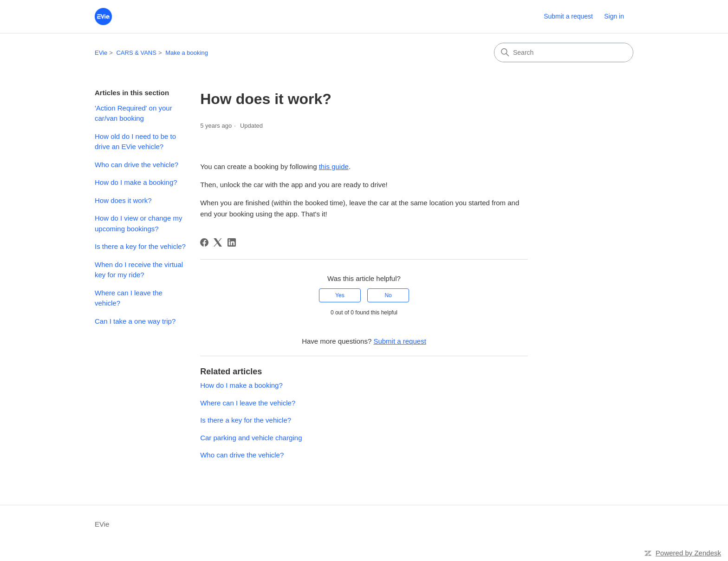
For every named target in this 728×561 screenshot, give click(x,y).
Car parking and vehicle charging (251, 438)
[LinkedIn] (232, 242)
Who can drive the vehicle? (136, 165)
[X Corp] (218, 242)
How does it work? (123, 200)
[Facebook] (204, 242)
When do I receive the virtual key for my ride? (139, 270)
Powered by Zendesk (688, 553)
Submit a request (568, 16)
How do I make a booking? (136, 182)
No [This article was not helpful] (388, 295)
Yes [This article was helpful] (340, 295)
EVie (101, 53)
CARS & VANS (136, 53)
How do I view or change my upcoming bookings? (138, 223)
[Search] (564, 52)
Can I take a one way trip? (135, 321)
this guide (334, 166)
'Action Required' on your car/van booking (133, 113)
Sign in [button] (614, 16)
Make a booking (187, 53)
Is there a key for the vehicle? (140, 246)
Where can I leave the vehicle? (129, 298)
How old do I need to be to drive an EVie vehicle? (135, 142)
